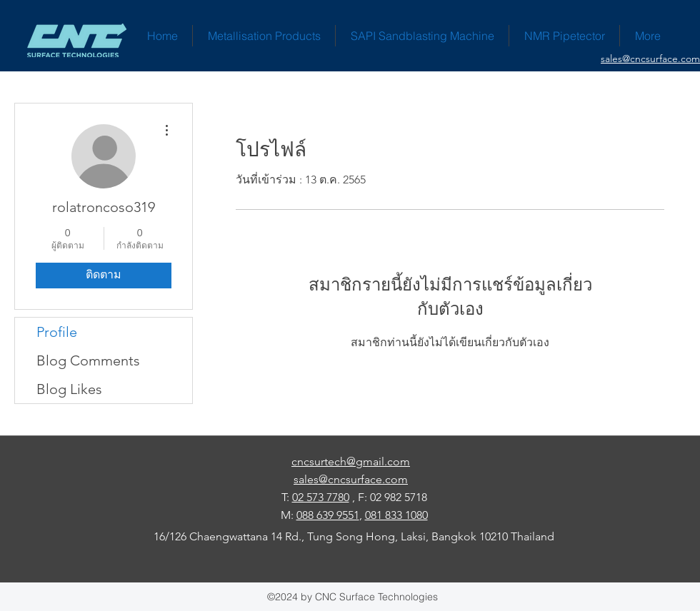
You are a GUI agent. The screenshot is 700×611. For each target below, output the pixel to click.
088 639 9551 (328, 515)
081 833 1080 (396, 515)
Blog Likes (69, 389)
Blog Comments (88, 360)
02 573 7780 (321, 497)
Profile (57, 332)
